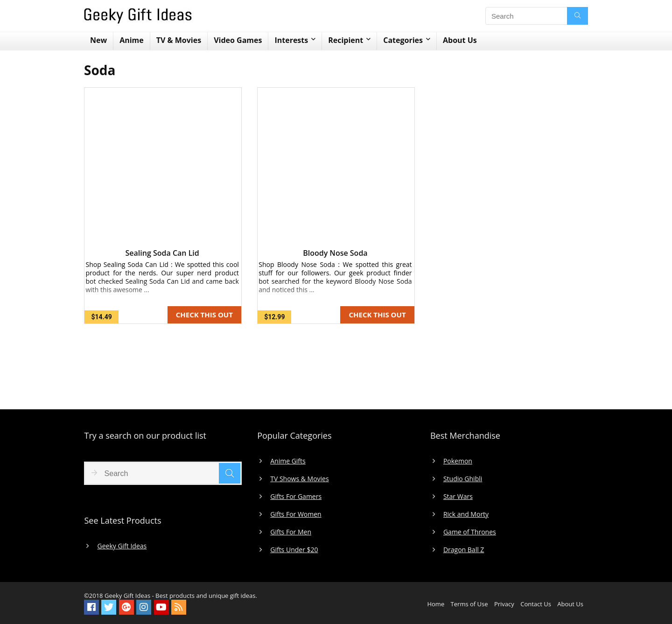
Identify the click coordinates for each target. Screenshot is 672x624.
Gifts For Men (291, 532)
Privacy (504, 604)
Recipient (346, 40)
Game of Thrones (470, 532)
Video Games (238, 40)
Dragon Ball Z (464, 550)
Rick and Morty (466, 514)
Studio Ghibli (463, 479)
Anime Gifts (288, 461)
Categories (403, 40)
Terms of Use (469, 604)
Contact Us (536, 604)
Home (436, 604)
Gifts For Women (296, 514)
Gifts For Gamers (296, 497)
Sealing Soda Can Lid (162, 253)
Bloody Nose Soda (335, 253)
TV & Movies (179, 40)
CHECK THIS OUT (204, 315)
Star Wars (458, 497)
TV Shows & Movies (299, 479)
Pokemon (458, 461)
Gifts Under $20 (294, 550)
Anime (132, 40)
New (98, 40)
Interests (291, 40)
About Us (460, 40)
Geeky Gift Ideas (122, 546)
